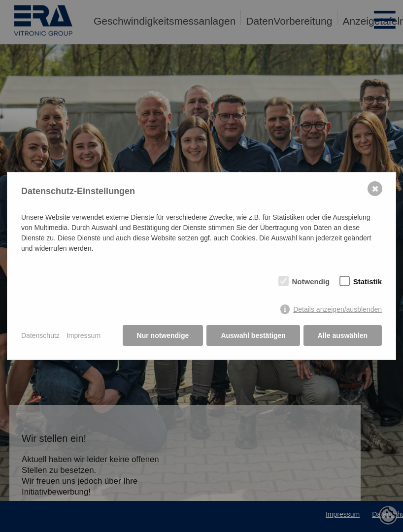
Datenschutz (40, 335)
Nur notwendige (163, 335)
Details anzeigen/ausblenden (337, 309)
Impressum (84, 335)
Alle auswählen (343, 335)
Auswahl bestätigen (253, 335)
